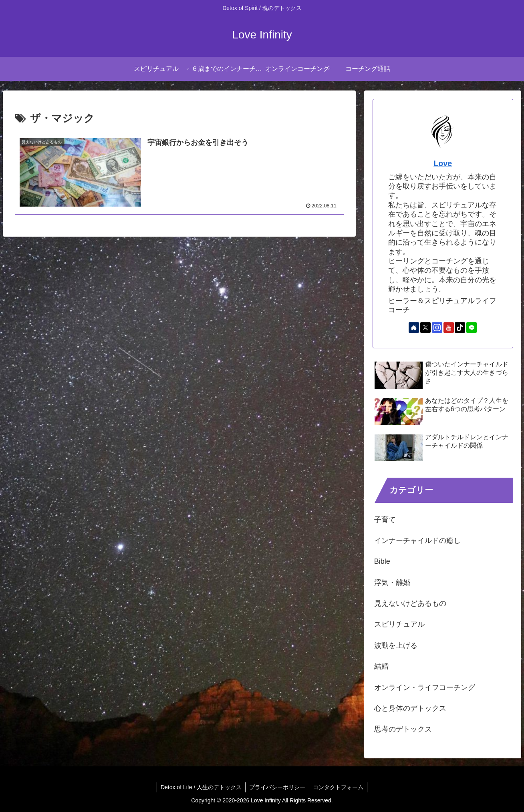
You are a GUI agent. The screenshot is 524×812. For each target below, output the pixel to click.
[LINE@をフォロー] (472, 328)
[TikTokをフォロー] (460, 328)
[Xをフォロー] (425, 328)
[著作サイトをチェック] (414, 328)
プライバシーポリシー (277, 787)
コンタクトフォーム (339, 787)
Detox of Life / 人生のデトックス (200, 787)
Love (443, 163)
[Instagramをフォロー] (437, 328)
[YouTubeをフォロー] (449, 328)
